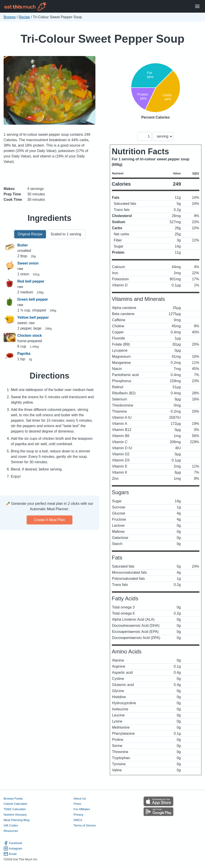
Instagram (13, 849)
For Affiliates (82, 809)
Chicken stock (30, 336)
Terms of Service (85, 825)
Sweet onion (28, 263)
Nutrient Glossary (15, 815)
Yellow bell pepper (33, 317)
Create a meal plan (50, 520)
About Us (80, 799)
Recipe (24, 17)
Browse (10, 17)
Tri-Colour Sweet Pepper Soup (102, 39)
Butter (23, 245)
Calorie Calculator (15, 804)
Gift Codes (11, 825)
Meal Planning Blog (16, 820)
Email (10, 854)
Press (77, 804)
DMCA (78, 820)
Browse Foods (13, 799)
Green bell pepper (33, 299)
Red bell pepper (31, 281)
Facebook (13, 843)
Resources (11, 831)
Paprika (24, 354)
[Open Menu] (197, 6)
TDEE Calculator (15, 809)
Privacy (78, 815)
